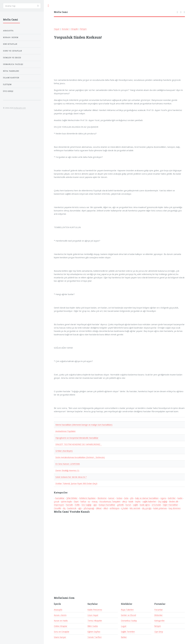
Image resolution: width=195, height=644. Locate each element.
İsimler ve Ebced (128, 615)
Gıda (126, 498)
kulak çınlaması (160, 508)
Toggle (48, 6)
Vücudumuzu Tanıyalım (110, 501)
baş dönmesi (175, 508)
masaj (95, 501)
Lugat (124, 626)
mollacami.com (20, 108)
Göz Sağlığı (86, 505)
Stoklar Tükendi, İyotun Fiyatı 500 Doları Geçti (76, 483)
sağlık (135, 505)
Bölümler (159, 615)
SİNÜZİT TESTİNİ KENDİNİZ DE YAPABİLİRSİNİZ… (79, 444)
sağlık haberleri (149, 501)
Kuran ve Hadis (61, 620)
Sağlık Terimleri (128, 632)
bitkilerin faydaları (88, 498)
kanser (112, 498)
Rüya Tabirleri (127, 610)
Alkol (106, 508)
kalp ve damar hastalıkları (147, 498)
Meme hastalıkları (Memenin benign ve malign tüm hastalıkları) (84, 425)
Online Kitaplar (61, 626)
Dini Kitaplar (10, 44)
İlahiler (124, 637)
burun (128, 505)
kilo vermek (135, 508)
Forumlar (159, 610)
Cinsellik (57, 508)
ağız (95, 505)
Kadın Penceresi (95, 610)
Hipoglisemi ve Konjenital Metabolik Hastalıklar (77, 438)
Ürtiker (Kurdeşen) (64, 451)
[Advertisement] (90, 61)
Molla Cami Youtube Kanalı (72, 512)
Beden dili (174, 501)
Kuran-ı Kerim (60, 615)
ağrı (80, 508)
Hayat (57, 29)
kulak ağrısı (145, 505)
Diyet (76, 501)
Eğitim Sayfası (94, 632)
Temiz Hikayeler (95, 620)
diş (64, 508)
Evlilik (77, 505)
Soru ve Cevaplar (62, 632)
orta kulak (156, 505)
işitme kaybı (66, 501)
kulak (131, 501)
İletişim (83, 29)
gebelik (120, 505)
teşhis (138, 501)
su (89, 501)
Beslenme (102, 498)
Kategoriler (160, 620)
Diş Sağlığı (163, 501)
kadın (180, 498)
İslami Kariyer (60, 637)
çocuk (57, 501)
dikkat (99, 508)
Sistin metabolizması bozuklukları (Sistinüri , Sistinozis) (80, 457)
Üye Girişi (159, 632)
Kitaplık (74, 29)
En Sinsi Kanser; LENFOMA (68, 464)
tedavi (119, 498)
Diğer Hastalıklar (170, 505)
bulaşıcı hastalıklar (107, 505)
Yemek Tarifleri (95, 637)
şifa (132, 498)
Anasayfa (58, 610)
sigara (163, 498)
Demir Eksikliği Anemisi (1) (67, 470)
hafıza (83, 501)
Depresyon (59, 505)
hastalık (69, 505)
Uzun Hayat (93, 615)
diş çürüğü (147, 508)
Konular (65, 29)
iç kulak (125, 508)
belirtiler (172, 498)
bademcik (72, 508)
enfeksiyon (115, 508)
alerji (125, 501)
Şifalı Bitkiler (72, 498)
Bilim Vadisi (93, 626)
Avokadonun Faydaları (66, 431)
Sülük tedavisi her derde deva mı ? (71, 477)
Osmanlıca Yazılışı (129, 620)
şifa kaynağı (89, 508)
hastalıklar (60, 498)
